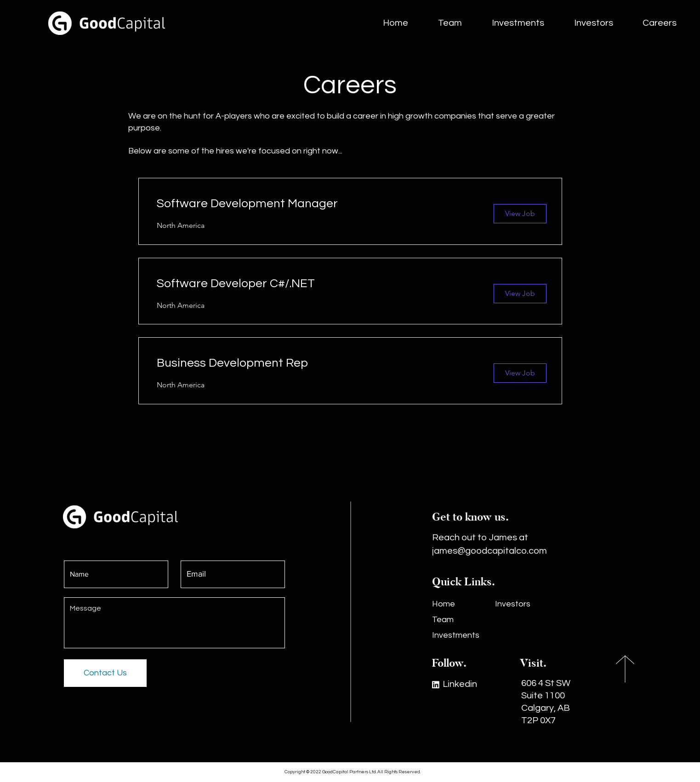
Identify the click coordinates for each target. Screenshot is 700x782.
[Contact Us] (105, 673)
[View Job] (520, 214)
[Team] (459, 620)
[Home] (455, 604)
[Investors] (522, 604)
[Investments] (459, 635)
